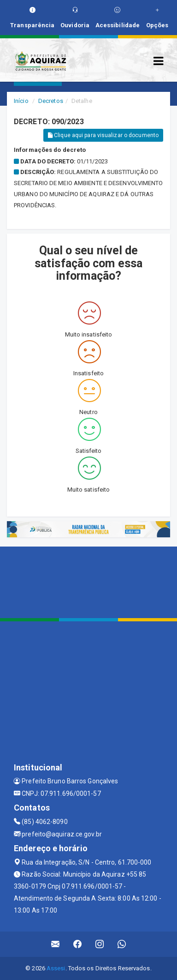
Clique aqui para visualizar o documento (103, 135)
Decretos (51, 101)
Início (21, 101)
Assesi (56, 968)
